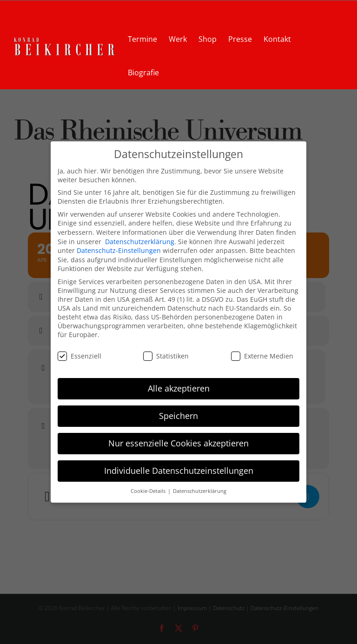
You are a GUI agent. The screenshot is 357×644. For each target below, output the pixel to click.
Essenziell (79, 355)
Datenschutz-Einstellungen (119, 250)
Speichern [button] (178, 416)
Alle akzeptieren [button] (179, 388)
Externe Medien (262, 355)
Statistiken (166, 355)
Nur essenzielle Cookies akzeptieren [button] (178, 443)
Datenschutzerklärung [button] (200, 491)
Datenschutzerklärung (140, 241)
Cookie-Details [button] (149, 491)
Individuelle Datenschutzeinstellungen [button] (179, 471)
